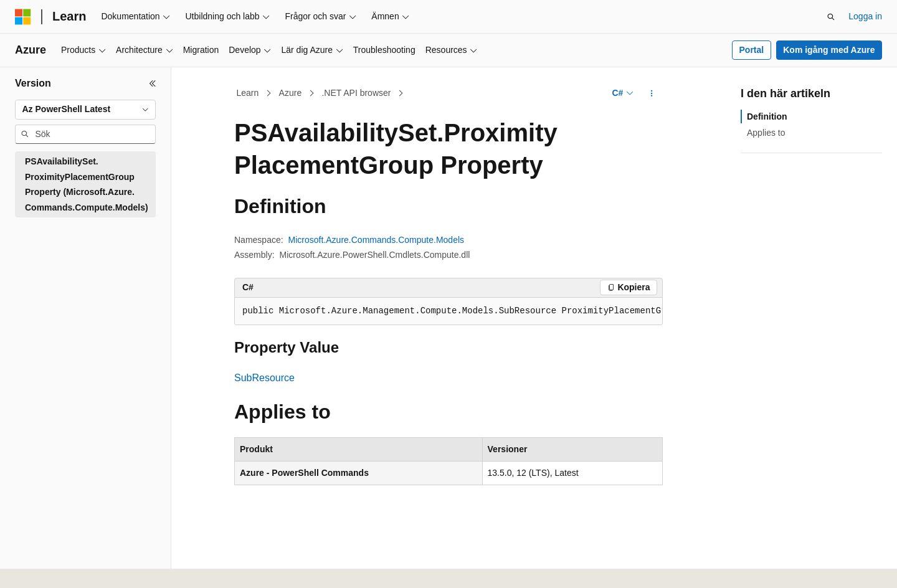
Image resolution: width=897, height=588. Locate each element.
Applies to (766, 133)
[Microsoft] (23, 17)
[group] (448, 311)
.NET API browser (356, 93)
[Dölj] (153, 83)
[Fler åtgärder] (652, 93)
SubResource (264, 378)
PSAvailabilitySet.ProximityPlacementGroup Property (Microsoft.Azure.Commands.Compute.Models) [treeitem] (87, 184)
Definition (767, 116)
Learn (248, 93)
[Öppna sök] (831, 17)
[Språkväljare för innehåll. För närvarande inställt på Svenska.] (45, 565)
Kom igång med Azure (829, 50)
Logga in (865, 16)
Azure (291, 93)
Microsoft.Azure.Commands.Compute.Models (376, 240)
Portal (752, 50)
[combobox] (85, 110)
